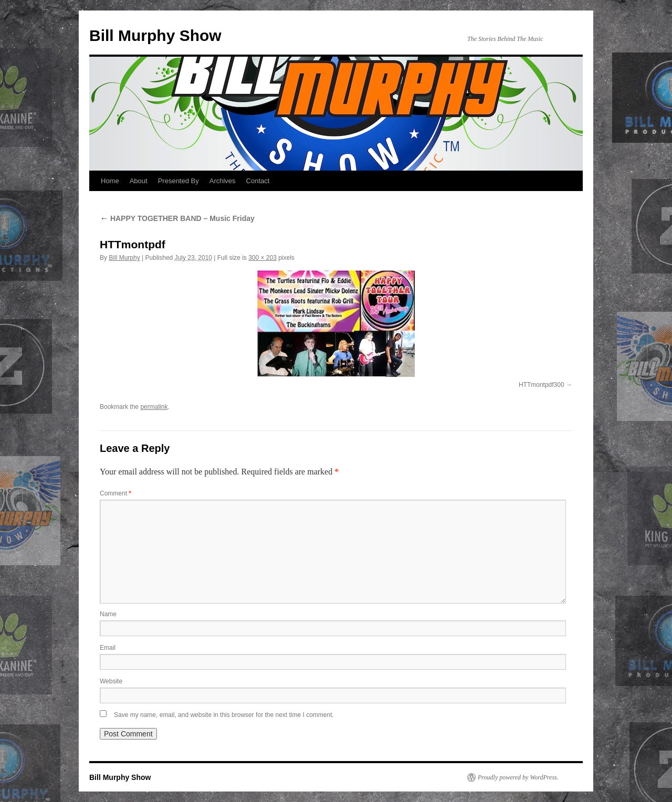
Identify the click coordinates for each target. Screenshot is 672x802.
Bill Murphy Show (155, 35)
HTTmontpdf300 (542, 385)
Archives (223, 181)
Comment (115, 493)
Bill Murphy (124, 258)
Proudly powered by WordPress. (518, 777)
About (139, 181)
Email (108, 648)
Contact (258, 181)
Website (111, 681)
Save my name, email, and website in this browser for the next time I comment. (224, 715)
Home (110, 181)
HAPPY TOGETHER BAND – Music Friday (177, 218)
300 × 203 (262, 258)
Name (108, 614)
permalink (154, 407)
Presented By (178, 181)
